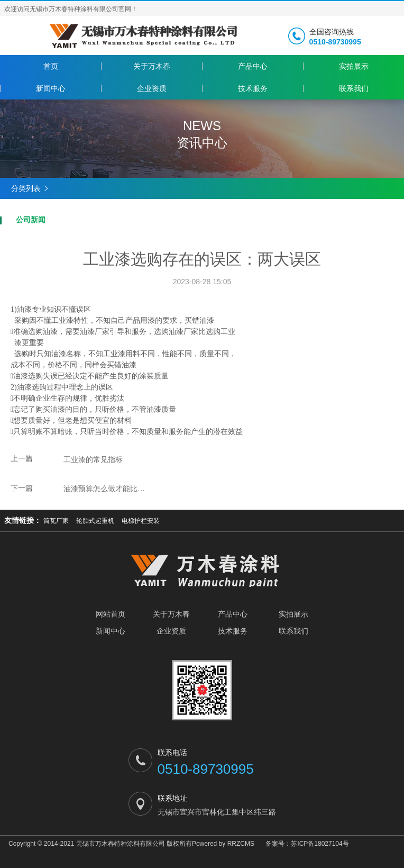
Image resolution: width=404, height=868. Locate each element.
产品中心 (253, 66)
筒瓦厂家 (56, 521)
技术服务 (253, 88)
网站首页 (111, 614)
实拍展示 (354, 66)
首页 (51, 66)
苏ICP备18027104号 (320, 844)
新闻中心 (51, 88)
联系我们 (354, 88)
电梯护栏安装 (141, 521)
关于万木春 (152, 66)
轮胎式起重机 (95, 521)
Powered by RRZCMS (223, 844)
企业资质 (152, 88)
